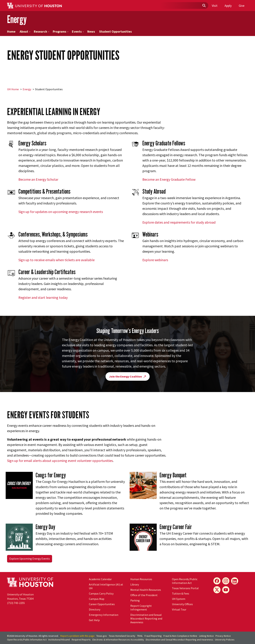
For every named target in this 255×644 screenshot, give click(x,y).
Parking (135, 600)
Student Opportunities (115, 31)
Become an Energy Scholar (38, 179)
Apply (228, 6)
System (179, 599)
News (91, 31)
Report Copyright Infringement (141, 608)
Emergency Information (104, 615)
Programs (61, 31)
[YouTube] (226, 590)
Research (42, 31)
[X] (217, 590)
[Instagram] (226, 581)
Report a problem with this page (77, 636)
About (25, 31)
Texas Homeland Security (122, 636)
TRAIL (140, 636)
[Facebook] (217, 581)
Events (78, 31)
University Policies (225, 640)
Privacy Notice (223, 636)
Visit (215, 6)
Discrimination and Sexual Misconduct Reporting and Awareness (146, 618)
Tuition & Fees (181, 593)
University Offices (182, 604)
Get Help (94, 620)
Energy (17, 19)
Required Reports (81, 640)
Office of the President (144, 595)
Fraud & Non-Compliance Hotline (180, 636)
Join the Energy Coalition (128, 376)
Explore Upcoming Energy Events (30, 559)
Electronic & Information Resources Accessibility (118, 640)
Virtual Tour (179, 609)
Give (242, 6)
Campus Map (97, 599)
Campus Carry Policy (101, 593)
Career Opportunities (102, 604)
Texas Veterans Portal (185, 588)
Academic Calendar (100, 579)
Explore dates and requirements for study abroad (179, 222)
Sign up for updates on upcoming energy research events (61, 212)
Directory (95, 609)
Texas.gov (102, 636)
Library (135, 584)
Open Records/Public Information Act (185, 581)
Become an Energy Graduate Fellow (169, 179)
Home (11, 31)
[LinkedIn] (235, 581)
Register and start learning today (43, 297)
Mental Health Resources (146, 590)
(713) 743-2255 (16, 603)
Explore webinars (155, 260)
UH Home (13, 89)
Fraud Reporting (153, 636)
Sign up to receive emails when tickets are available (56, 260)
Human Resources (141, 579)
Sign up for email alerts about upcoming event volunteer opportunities (60, 461)
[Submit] (204, 6)
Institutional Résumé (59, 640)
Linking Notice (206, 636)
